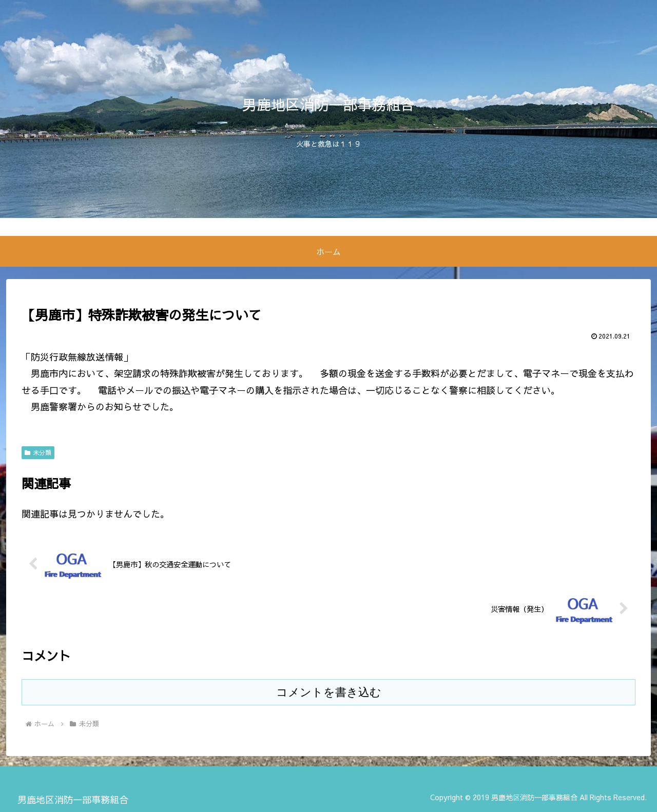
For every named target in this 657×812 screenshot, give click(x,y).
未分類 (38, 452)
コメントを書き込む (329, 692)
